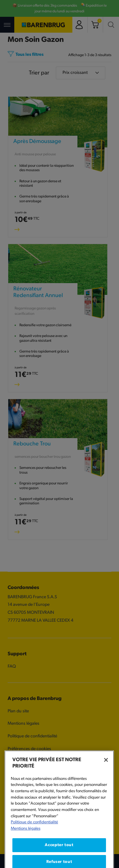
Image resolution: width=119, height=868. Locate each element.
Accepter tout (59, 858)
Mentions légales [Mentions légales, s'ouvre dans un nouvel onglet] (26, 841)
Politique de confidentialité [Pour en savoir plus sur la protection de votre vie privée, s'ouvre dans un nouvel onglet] (34, 835)
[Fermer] (106, 773)
